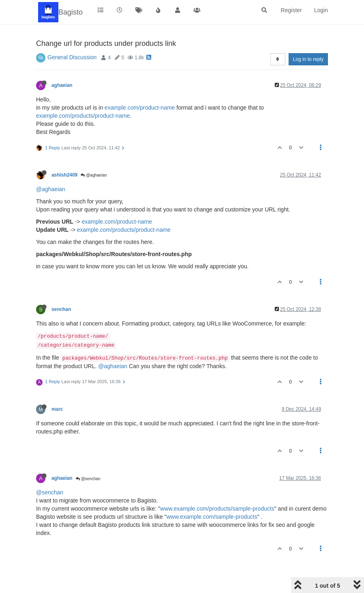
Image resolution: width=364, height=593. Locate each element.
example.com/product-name (140, 108)
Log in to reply (308, 59)
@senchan (88, 479)
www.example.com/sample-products (212, 517)
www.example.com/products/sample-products (217, 509)
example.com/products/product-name (83, 116)
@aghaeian (94, 175)
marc (57, 409)
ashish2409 (64, 175)
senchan (61, 309)
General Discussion (72, 57)
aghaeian (62, 85)
